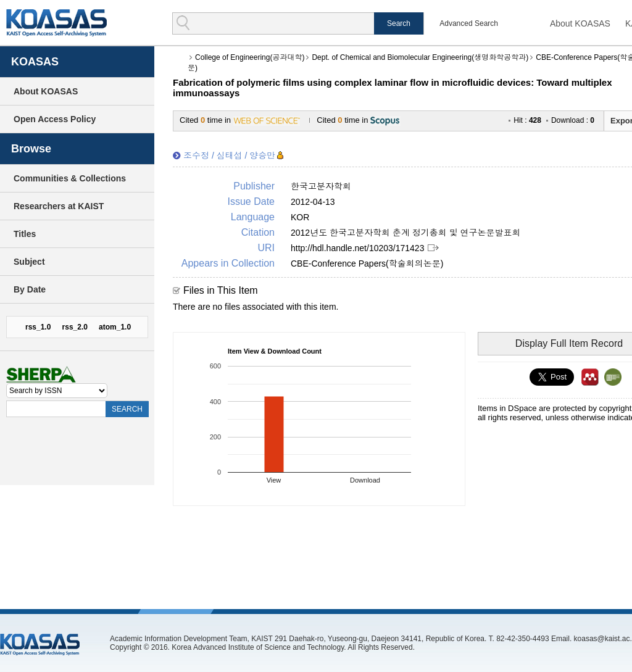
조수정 (196, 156)
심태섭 (230, 156)
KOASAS (56, 23)
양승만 (262, 156)
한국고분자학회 (321, 186)
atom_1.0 (115, 327)
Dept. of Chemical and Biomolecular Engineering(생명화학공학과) (420, 57)
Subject (29, 262)
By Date (30, 289)
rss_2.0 (75, 327)
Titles (25, 234)
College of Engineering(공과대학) (250, 57)
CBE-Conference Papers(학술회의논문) (367, 263)
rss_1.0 (38, 327)
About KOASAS (580, 23)
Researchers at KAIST (59, 206)
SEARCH (127, 409)
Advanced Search (469, 23)
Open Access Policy (55, 119)
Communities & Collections (70, 178)
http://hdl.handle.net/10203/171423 (357, 248)
